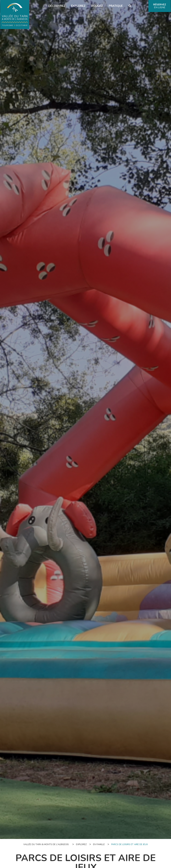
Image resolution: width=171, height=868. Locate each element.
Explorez (81, 844)
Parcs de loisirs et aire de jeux (130, 844)
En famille (99, 844)
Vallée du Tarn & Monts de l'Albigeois (46, 844)
